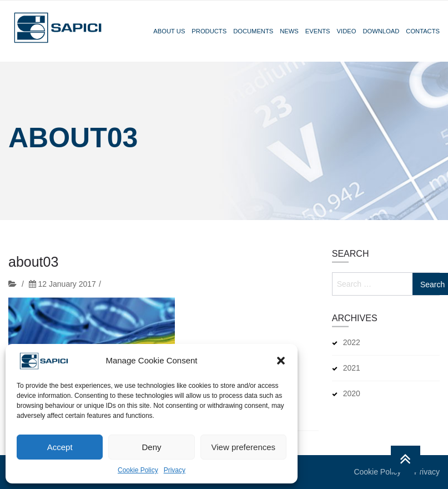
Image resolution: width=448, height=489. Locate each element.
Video (347, 31)
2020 (352, 393)
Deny (151, 447)
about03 (33, 265)
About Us (169, 31)
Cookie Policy (138, 470)
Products (209, 31)
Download (381, 31)
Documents (253, 31)
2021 (352, 368)
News (289, 31)
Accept (60, 447)
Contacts (423, 31)
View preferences (244, 447)
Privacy (175, 470)
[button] (281, 361)
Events (318, 31)
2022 (352, 342)
